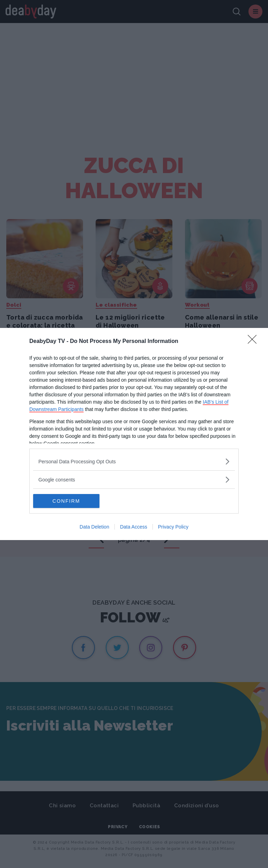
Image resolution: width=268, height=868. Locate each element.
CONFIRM (66, 501)
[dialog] (134, 434)
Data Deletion (94, 527)
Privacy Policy (173, 527)
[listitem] (134, 461)
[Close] (254, 342)
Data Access (134, 527)
